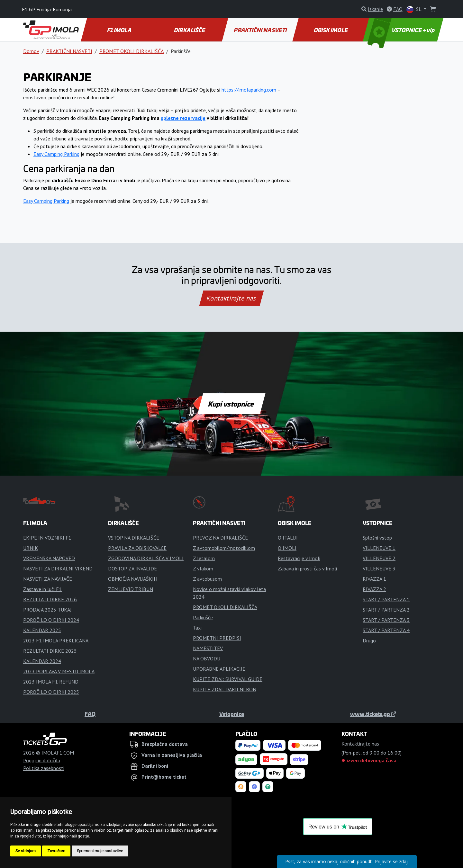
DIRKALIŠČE (190, 30)
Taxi (197, 628)
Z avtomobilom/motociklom (224, 548)
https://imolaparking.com (249, 90)
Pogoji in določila (42, 760)
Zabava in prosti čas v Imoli (307, 568)
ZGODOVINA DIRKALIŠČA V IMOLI (146, 558)
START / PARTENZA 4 (386, 630)
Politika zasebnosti (44, 768)
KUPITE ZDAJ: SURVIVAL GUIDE (228, 679)
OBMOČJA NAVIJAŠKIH (133, 579)
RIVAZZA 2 (374, 589)
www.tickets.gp (373, 714)
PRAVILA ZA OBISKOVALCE (137, 548)
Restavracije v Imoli (299, 558)
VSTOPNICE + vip (402, 30)
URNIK (31, 548)
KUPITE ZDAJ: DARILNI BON (225, 689)
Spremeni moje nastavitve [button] (100, 851)
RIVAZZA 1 (374, 579)
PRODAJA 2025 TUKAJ (47, 610)
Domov (31, 51)
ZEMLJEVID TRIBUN (131, 589)
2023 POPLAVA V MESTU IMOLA (59, 671)
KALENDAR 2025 (42, 630)
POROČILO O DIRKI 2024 (51, 620)
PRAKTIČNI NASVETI (261, 30)
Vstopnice (232, 714)
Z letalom (204, 558)
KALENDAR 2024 (42, 661)
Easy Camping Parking (56, 154)
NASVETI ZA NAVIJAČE (48, 579)
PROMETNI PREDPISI (217, 638)
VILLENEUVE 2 (379, 558)
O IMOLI (287, 548)
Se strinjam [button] (26, 851)
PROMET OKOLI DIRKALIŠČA (132, 51)
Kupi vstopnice (231, 404)
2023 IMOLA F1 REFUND (51, 682)
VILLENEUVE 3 (379, 568)
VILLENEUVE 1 (379, 548)
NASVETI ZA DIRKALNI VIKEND (58, 568)
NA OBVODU (207, 658)
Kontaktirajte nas (232, 298)
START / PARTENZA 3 (386, 620)
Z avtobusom (207, 579)
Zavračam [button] (56, 851)
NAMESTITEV (208, 648)
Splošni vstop (377, 538)
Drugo (369, 640)
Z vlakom (203, 568)
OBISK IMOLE (331, 30)
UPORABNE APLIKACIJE (219, 669)
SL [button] (414, 9)
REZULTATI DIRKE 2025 (50, 651)
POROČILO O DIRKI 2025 (51, 692)
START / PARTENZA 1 (386, 599)
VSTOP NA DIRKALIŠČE (134, 538)
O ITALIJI (288, 538)
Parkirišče (203, 617)
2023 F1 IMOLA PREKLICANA (56, 640)
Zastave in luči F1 (42, 589)
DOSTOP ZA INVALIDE (132, 568)
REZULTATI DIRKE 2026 (50, 599)
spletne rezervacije (183, 118)
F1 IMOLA (120, 30)
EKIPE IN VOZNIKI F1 (47, 538)
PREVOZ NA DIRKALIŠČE (220, 538)
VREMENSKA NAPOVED (49, 558)
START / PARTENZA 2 (386, 610)
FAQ (90, 714)
